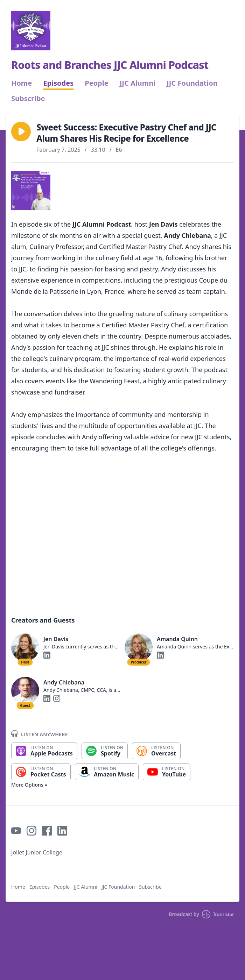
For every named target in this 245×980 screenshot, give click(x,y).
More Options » (29, 785)
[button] (21, 132)
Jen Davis (56, 639)
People (96, 83)
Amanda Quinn (177, 639)
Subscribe (28, 99)
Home (22, 83)
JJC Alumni (138, 83)
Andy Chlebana (64, 682)
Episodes (58, 83)
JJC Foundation (192, 83)
